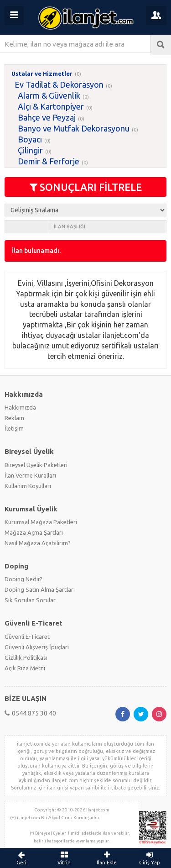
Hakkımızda (20, 407)
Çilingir (30, 150)
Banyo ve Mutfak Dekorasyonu (74, 128)
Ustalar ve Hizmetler (42, 74)
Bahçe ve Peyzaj (47, 117)
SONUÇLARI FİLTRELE (86, 187)
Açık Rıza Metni (25, 668)
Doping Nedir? (23, 579)
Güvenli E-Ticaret (27, 637)
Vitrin (64, 858)
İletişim (14, 428)
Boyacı (30, 139)
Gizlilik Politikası (26, 658)
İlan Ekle (107, 858)
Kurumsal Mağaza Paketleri (41, 522)
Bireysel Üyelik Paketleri (36, 465)
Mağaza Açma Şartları (34, 532)
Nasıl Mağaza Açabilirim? (38, 543)
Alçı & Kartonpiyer (51, 106)
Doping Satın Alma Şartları (40, 589)
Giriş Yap (150, 858)
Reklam (14, 418)
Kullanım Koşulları (28, 486)
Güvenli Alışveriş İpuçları (37, 647)
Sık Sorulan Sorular (30, 600)
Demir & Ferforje (49, 161)
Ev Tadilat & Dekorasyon (59, 84)
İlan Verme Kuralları (30, 475)
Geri (21, 858)
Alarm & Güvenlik (49, 95)
